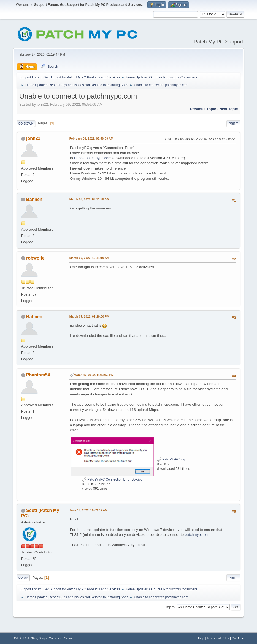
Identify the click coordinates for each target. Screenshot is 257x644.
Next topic (228, 109)
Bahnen (34, 199)
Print (234, 124)
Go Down (26, 124)
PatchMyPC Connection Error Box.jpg (112, 479)
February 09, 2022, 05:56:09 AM (91, 138)
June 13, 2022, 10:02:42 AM (89, 510)
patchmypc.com (198, 535)
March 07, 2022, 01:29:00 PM (89, 316)
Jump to (169, 607)
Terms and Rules (218, 638)
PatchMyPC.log (171, 459)
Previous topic (203, 109)
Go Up (23, 578)
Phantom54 (38, 375)
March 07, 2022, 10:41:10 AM (89, 258)
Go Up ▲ (238, 638)
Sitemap (70, 638)
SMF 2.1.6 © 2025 (25, 638)
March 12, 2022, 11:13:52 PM (94, 375)
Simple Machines (50, 638)
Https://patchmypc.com (93, 158)
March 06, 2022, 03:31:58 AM (89, 199)
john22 (33, 138)
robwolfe (35, 258)
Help (201, 638)
